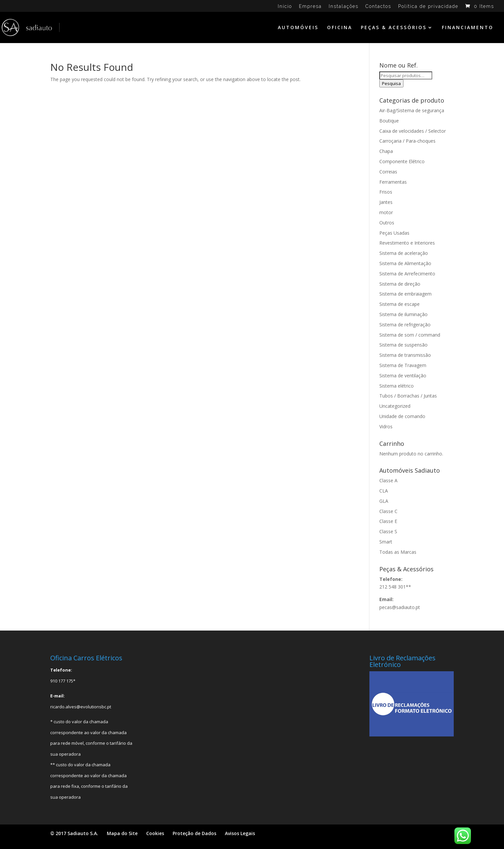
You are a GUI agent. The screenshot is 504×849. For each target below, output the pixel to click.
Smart (386, 542)
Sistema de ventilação (403, 376)
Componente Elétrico (402, 161)
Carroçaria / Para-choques (407, 141)
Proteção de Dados (194, 833)
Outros (387, 223)
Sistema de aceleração (404, 253)
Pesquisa (391, 83)
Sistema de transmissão (405, 355)
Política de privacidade (428, 6)
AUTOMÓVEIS (298, 28)
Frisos (386, 192)
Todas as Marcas (398, 552)
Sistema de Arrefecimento (407, 274)
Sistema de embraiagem (405, 294)
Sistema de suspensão (403, 345)
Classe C (388, 511)
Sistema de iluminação (403, 314)
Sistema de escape (399, 304)
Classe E (388, 521)
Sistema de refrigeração (405, 325)
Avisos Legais (240, 833)
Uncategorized (395, 406)
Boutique (389, 121)
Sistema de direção (400, 284)
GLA (384, 501)
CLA (384, 491)
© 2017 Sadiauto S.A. (74, 833)
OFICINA (340, 28)
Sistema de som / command (410, 335)
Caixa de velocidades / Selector (413, 131)
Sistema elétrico (397, 386)
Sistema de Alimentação (405, 263)
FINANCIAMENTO (468, 28)
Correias (388, 172)
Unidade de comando (402, 416)
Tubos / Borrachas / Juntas (408, 396)
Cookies (155, 833)
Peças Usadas (394, 233)
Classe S (388, 531)
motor (386, 212)
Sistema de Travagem (403, 365)
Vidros (386, 426)
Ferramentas (393, 182)
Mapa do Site (122, 833)
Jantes (386, 202)
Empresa (310, 6)
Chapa (386, 151)
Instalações (344, 6)
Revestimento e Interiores (407, 243)
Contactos (378, 6)
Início (285, 6)
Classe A (388, 480)
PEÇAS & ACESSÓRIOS (394, 28)
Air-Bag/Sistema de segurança (412, 110)
